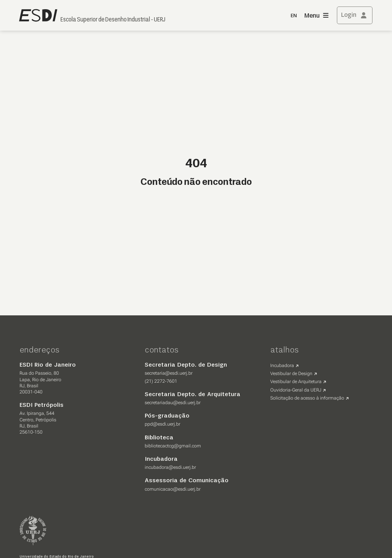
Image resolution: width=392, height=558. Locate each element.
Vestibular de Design (291, 374)
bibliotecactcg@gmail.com (173, 446)
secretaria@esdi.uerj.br (169, 373)
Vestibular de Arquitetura (296, 382)
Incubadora (282, 365)
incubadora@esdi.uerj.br (170, 467)
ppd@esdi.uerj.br (163, 424)
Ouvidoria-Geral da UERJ (296, 390)
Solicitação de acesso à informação (307, 398)
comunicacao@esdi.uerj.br (173, 489)
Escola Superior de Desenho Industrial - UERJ (113, 20)
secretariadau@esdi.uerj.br (173, 403)
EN (294, 16)
